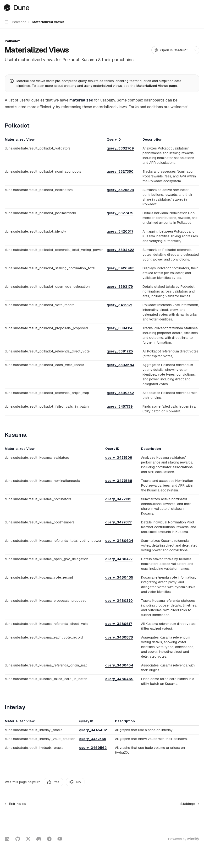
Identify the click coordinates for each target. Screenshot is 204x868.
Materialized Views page (157, 86)
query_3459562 (93, 748)
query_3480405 (119, 577)
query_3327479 (120, 213)
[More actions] (198, 8)
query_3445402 (93, 730)
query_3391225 (120, 351)
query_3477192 (118, 499)
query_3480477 (119, 559)
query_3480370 (119, 601)
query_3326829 (120, 190)
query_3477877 (118, 522)
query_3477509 (119, 458)
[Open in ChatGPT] (171, 50)
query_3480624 (119, 541)
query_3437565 (93, 739)
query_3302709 (120, 148)
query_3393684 (121, 365)
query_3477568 (119, 481)
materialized (81, 100)
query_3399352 (120, 393)
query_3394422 (120, 250)
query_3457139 (120, 406)
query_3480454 (119, 665)
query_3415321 (119, 305)
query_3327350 (120, 171)
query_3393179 (120, 287)
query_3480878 (119, 637)
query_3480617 (119, 624)
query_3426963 (121, 268)
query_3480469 (119, 679)
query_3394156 (120, 328)
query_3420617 (120, 231)
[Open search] (189, 8)
